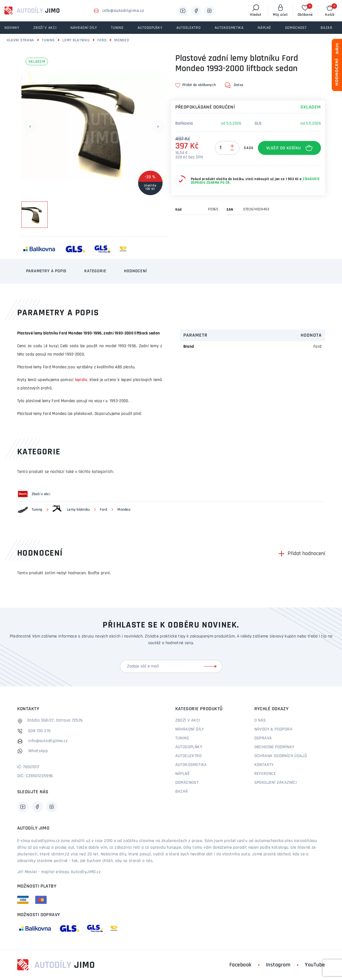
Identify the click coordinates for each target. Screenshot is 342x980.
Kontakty (264, 765)
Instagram (278, 965)
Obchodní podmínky (274, 747)
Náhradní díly (190, 729)
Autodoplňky (189, 747)
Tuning (48, 40)
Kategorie (95, 271)
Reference (265, 774)
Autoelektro (188, 756)
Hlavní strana (20, 40)
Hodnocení (135, 271)
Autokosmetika (191, 765)
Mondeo (122, 40)
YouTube (315, 965)
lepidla (81, 380)
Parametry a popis (46, 271)
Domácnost (187, 783)
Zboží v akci (188, 720)
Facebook (240, 965)
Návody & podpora (273, 729)
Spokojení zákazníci (276, 783)
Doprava (263, 738)
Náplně (183, 774)
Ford (102, 40)
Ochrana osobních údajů (281, 756)
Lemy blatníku (76, 40)
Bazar (182, 792)
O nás (260, 720)
